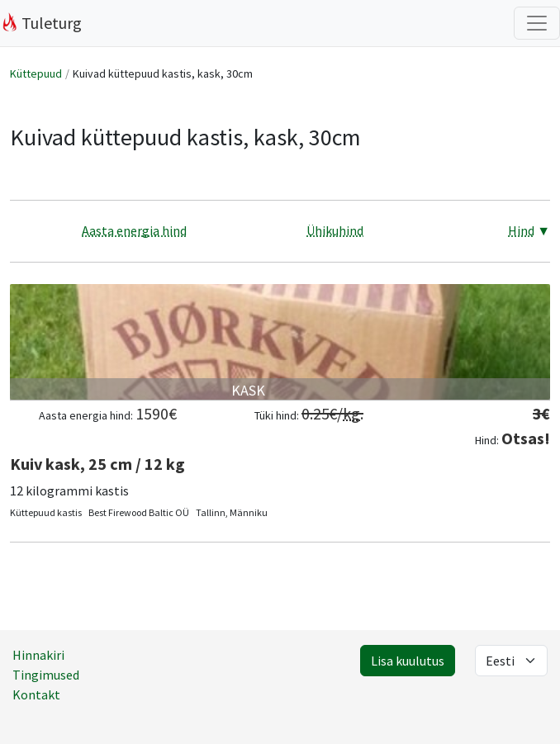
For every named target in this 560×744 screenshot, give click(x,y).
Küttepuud (36, 73)
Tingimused (46, 675)
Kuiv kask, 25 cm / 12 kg (97, 464)
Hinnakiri (38, 655)
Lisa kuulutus (408, 661)
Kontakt (36, 694)
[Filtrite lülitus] (537, 23)
